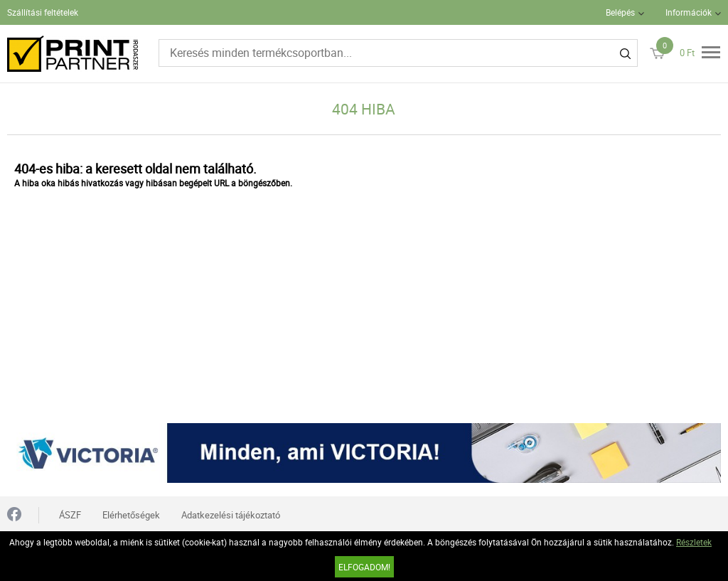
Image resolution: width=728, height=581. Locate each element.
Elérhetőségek (131, 515)
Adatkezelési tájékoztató (231, 515)
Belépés (620, 12)
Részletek (694, 542)
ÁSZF (70, 515)
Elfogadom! (364, 567)
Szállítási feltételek (43, 12)
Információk (689, 12)
